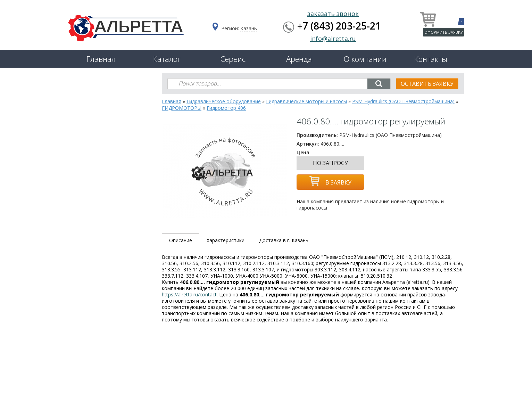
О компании (365, 59)
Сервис (233, 59)
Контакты (431, 59)
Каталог (167, 59)
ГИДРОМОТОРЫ (182, 108)
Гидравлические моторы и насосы (306, 101)
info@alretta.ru (333, 39)
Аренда (299, 59)
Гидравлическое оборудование (224, 101)
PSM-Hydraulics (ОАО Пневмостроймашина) (403, 101)
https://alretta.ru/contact (189, 294)
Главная (101, 59)
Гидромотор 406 (226, 108)
